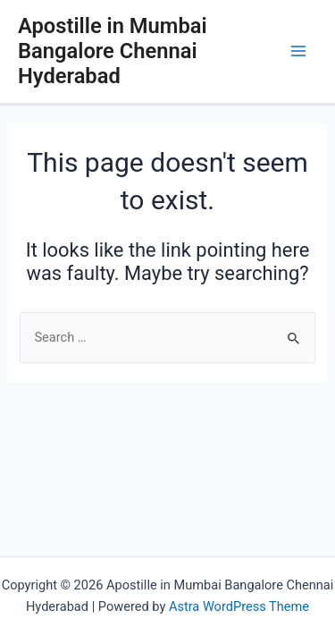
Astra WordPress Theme (239, 606)
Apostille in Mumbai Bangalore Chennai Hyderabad (113, 51)
